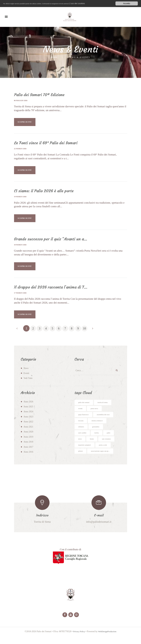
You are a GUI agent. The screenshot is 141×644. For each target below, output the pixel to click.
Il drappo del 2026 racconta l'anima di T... (53, 291)
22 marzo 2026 (21, 150)
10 (91, 334)
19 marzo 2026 (21, 199)
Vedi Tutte (28, 383)
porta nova (96, 414)
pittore (81, 459)
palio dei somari (85, 408)
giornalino (97, 433)
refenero (82, 433)
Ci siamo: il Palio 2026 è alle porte (46, 193)
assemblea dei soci (106, 420)
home (93, 446)
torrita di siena (105, 408)
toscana (81, 427)
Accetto (127, 3)
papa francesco (84, 420)
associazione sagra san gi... (103, 459)
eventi (81, 414)
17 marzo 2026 (21, 297)
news (80, 446)
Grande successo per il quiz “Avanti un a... (53, 242)
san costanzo (108, 446)
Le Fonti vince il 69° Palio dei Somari (48, 144)
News (26, 373)
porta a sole (106, 452)
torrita (98, 440)
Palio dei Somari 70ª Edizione (41, 95)
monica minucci (99, 427)
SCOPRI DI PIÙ (27, 123)
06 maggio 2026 (21, 101)
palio (111, 440)
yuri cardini (83, 440)
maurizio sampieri (86, 452)
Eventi (27, 378)
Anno (29, 407)
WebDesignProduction (108, 641)
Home (54, 57)
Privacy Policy (78, 641)
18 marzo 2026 (21, 248)
